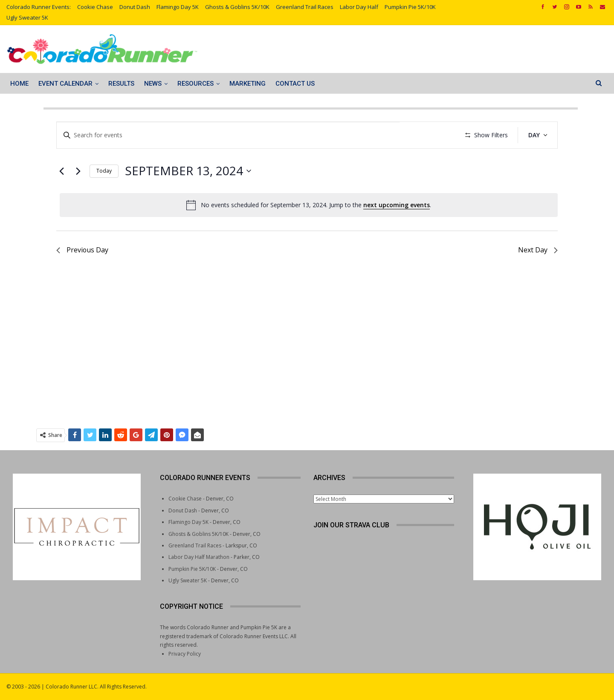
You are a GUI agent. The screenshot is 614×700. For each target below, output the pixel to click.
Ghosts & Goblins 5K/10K (237, 7)
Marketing (248, 84)
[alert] (309, 230)
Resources (195, 84)
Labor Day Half (359, 7)
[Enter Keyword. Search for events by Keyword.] (229, 135)
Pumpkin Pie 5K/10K (410, 7)
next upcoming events (397, 230)
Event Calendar (65, 84)
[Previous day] (61, 196)
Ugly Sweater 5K (27, 17)
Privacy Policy (185, 654)
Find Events (429, 135)
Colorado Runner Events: (39, 7)
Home (19, 84)
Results (121, 84)
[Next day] (78, 196)
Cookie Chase (95, 7)
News (153, 84)
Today (104, 196)
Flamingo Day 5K (178, 7)
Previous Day (83, 275)
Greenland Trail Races (305, 7)
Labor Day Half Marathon (199, 557)
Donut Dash (135, 7)
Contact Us (295, 84)
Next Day (538, 275)
